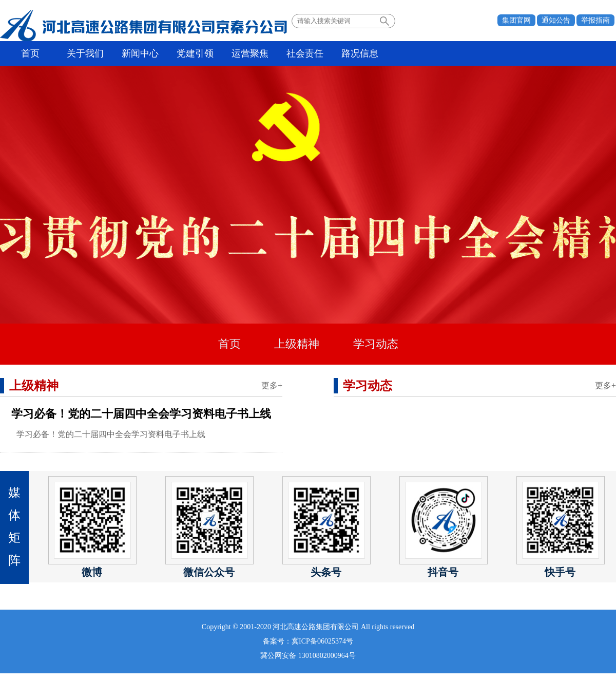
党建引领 (195, 53)
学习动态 (376, 344)
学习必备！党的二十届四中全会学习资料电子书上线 (141, 414)
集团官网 (516, 20)
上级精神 (297, 344)
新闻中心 (140, 53)
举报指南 (595, 20)
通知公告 (556, 20)
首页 (30, 53)
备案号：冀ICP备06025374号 (308, 641)
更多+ (272, 385)
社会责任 (305, 53)
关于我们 (85, 53)
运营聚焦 (250, 53)
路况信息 (360, 53)
